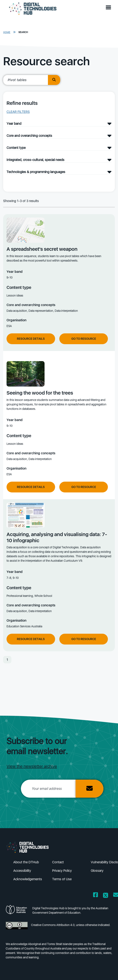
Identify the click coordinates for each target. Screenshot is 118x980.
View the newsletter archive (32, 766)
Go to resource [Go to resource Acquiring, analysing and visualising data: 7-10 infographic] (84, 639)
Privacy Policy (62, 871)
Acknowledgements (28, 879)
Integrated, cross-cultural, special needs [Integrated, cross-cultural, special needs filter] (35, 160)
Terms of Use (62, 879)
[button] (109, 8)
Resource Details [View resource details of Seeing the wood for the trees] (31, 487)
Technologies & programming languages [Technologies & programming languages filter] (36, 172)
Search (23, 32)
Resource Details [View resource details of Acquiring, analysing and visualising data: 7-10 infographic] (31, 639)
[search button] (54, 80)
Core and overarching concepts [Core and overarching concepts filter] (29, 136)
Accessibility (22, 871)
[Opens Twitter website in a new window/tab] (106, 896)
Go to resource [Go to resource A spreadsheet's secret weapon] (84, 339)
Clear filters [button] (18, 112)
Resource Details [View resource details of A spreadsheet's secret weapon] (31, 339)
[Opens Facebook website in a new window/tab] (96, 896)
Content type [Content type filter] (16, 148)
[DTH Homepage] (33, 9)
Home (7, 32)
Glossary (97, 871)
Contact (58, 862)
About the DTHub (26, 862)
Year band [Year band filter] (14, 124)
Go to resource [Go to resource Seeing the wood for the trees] (84, 487)
